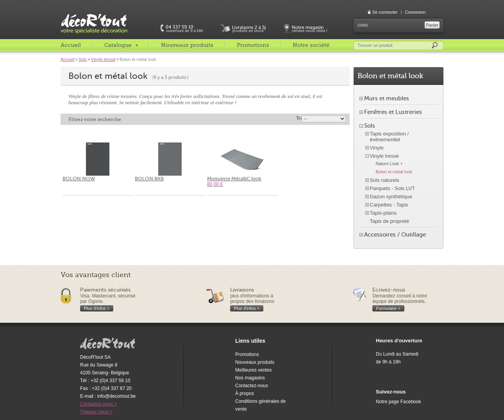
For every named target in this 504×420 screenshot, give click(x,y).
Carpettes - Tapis (389, 205)
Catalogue (118, 45)
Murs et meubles (387, 98)
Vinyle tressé (103, 59)
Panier (432, 25)
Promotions (253, 45)
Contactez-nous (252, 386)
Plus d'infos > (97, 308)
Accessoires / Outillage (395, 235)
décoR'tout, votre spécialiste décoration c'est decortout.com (95, 17)
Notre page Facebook (398, 402)
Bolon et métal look (394, 172)
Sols (83, 59)
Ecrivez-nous (389, 290)
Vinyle (377, 148)
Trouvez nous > (96, 412)
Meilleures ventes (253, 370)
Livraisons (242, 290)
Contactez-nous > (98, 404)
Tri (299, 118)
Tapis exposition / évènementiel (390, 137)
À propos (245, 393)
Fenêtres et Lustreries (393, 112)
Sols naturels (385, 180)
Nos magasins (250, 378)
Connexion (416, 12)
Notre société (311, 45)
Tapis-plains (383, 213)
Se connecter (385, 12)
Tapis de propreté (390, 221)
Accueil (71, 45)
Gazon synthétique (391, 197)
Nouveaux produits (187, 45)
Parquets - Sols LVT (392, 188)
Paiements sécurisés (105, 290)
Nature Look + (389, 164)
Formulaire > (388, 308)
